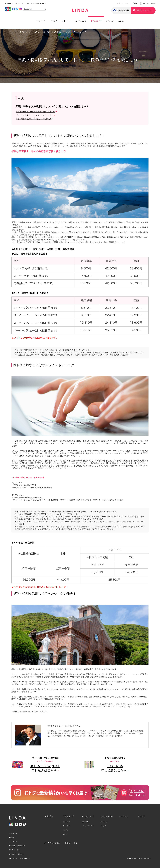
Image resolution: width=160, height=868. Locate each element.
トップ (14, 32)
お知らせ (121, 21)
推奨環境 (12, 838)
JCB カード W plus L (88, 826)
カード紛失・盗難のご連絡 (17, 846)
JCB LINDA (85, 822)
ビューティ (66, 822)
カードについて (81, 21)
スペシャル (110, 21)
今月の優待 (53, 21)
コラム (37, 32)
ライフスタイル (96, 21)
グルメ (65, 834)
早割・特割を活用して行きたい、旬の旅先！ (34, 119)
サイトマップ (13, 842)
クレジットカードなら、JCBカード (19, 858)
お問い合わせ (13, 834)
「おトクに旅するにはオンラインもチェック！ (35, 115)
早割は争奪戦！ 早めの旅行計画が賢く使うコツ (35, 112)
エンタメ (66, 830)
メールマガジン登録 (52, 843)
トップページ (40, 21)
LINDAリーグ (66, 21)
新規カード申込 (71, 843)
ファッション (67, 826)
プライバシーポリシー (16, 850)
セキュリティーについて (16, 854)
